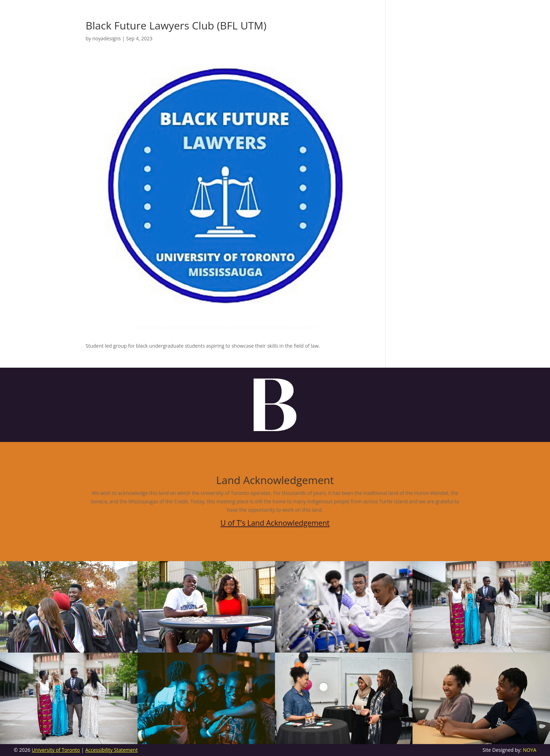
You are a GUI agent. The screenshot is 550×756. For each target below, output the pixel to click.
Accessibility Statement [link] (112, 750)
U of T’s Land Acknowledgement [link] (275, 523)
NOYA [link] (530, 750)
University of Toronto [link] (56, 750)
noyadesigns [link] (106, 38)
